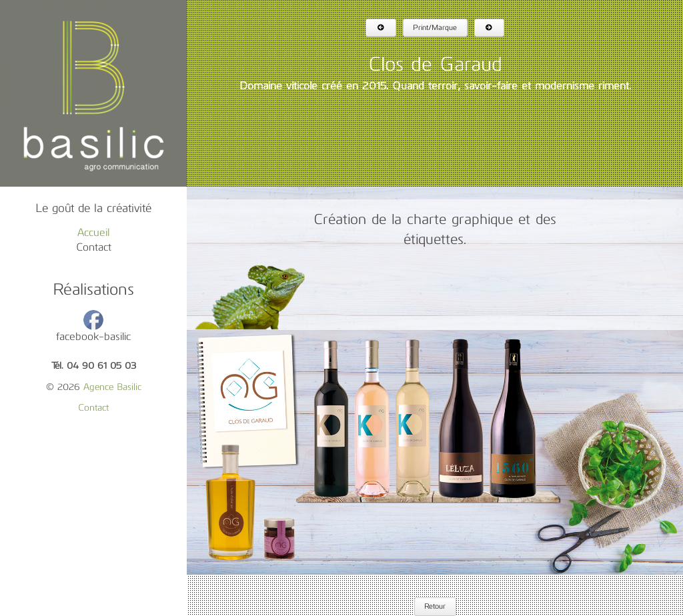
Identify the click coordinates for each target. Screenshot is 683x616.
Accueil (93, 233)
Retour (435, 607)
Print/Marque (435, 28)
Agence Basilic (112, 388)
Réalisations (93, 291)
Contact (94, 248)
